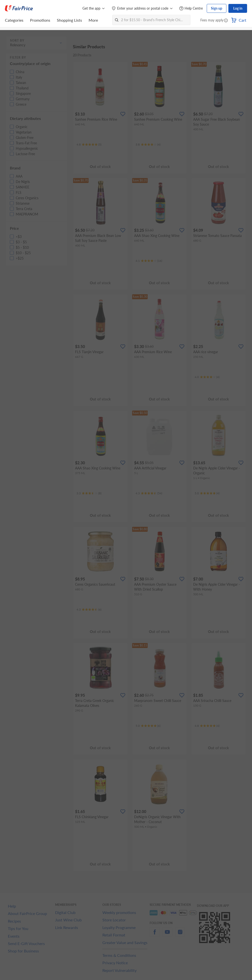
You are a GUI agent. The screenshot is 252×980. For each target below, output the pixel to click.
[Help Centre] (191, 8)
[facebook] (155, 935)
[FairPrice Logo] (19, 8)
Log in (238, 8)
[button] (226, 21)
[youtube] (167, 935)
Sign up (217, 8)
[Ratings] (89, 145)
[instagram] (180, 935)
